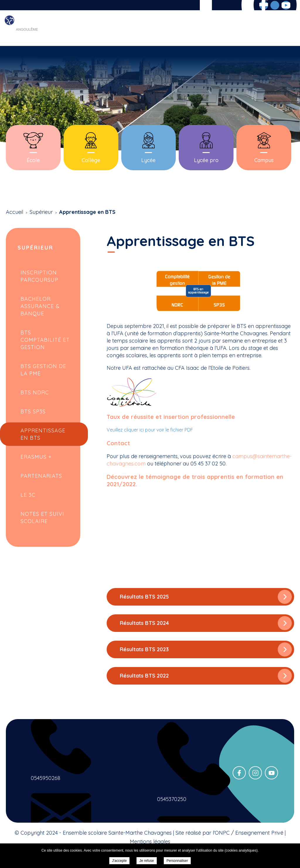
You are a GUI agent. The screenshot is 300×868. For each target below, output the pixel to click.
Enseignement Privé (259, 833)
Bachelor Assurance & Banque (40, 306)
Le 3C (28, 495)
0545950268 (46, 778)
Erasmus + (36, 457)
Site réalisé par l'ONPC (203, 833)
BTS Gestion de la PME (43, 370)
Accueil (88, 28)
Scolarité (150, 28)
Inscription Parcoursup (39, 276)
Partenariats (41, 476)
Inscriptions (218, 28)
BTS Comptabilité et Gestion (45, 340)
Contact (284, 28)
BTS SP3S (33, 411)
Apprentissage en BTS (43, 434)
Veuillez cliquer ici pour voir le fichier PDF (150, 430)
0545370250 (172, 799)
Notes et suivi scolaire (42, 518)
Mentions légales (150, 842)
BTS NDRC (35, 392)
